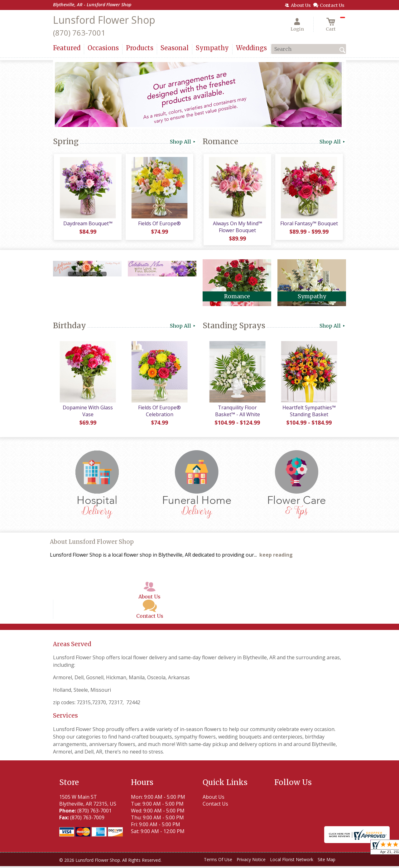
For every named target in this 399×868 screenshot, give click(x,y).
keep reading (276, 557)
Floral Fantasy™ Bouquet (309, 224)
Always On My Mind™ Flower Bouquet (237, 228)
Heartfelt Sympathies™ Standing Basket (309, 413)
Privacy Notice (251, 862)
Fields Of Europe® (159, 224)
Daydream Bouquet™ (87, 224)
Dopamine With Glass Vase (87, 413)
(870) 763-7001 (79, 33)
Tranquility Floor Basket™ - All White (237, 413)
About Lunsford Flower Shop (92, 544)
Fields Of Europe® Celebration (159, 413)
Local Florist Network (292, 862)
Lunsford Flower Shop (104, 20)
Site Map (327, 862)
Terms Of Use (218, 862)
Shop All (183, 142)
